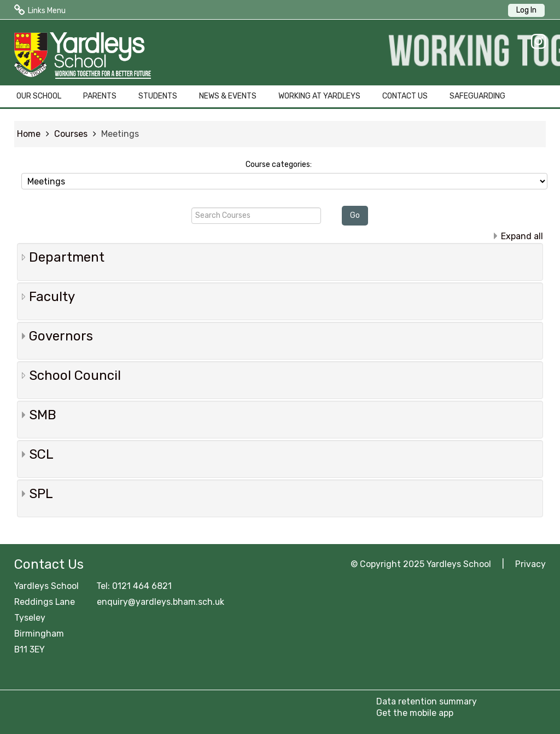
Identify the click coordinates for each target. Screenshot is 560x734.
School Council (75, 375)
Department (67, 257)
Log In (526, 10)
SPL (41, 494)
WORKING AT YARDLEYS (319, 96)
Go (355, 215)
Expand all (522, 236)
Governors (61, 336)
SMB (43, 415)
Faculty (52, 297)
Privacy (530, 564)
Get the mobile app (415, 713)
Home (29, 134)
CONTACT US (405, 96)
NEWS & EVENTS (228, 96)
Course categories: (279, 164)
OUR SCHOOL (39, 96)
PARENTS (100, 96)
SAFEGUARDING (477, 96)
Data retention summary (427, 701)
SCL (41, 454)
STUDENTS (158, 96)
